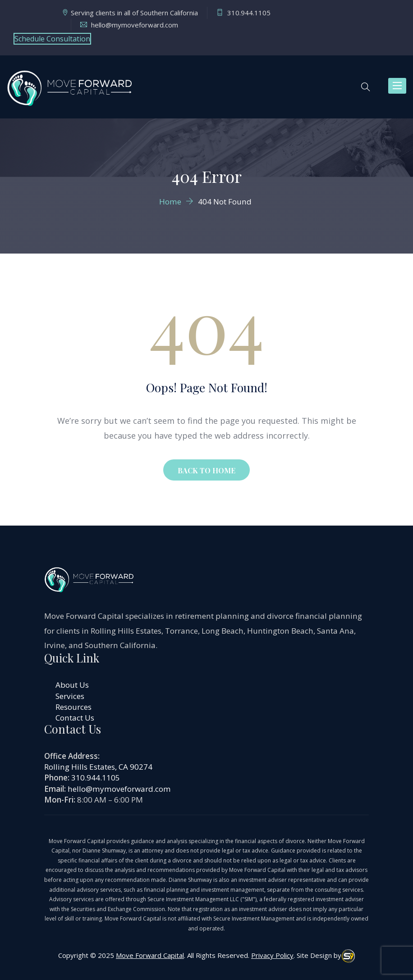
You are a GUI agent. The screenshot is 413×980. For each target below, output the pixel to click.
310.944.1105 (96, 778)
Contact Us (75, 718)
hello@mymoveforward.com (119, 789)
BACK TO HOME (206, 470)
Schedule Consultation (52, 39)
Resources (73, 707)
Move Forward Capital (150, 955)
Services (70, 696)
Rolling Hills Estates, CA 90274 (98, 767)
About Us (72, 685)
